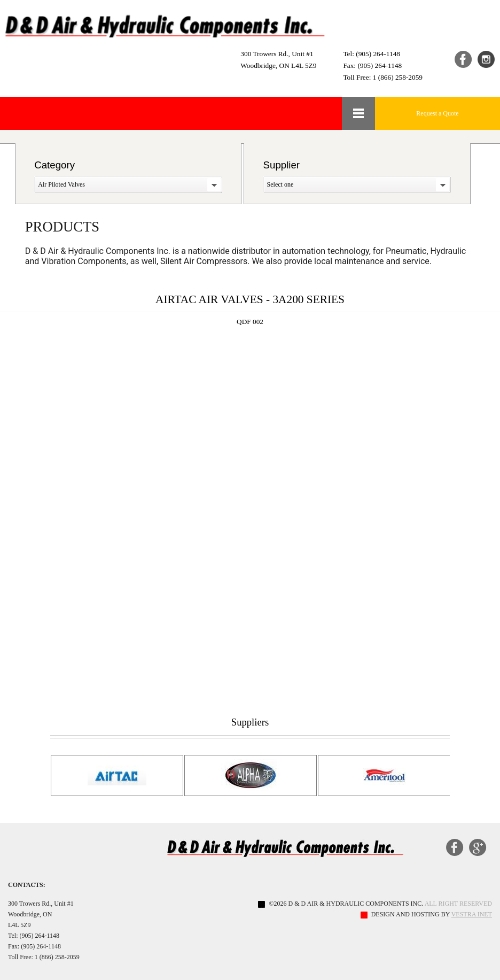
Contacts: (27, 885)
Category (54, 165)
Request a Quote (437, 113)
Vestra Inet (472, 914)
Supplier (282, 165)
